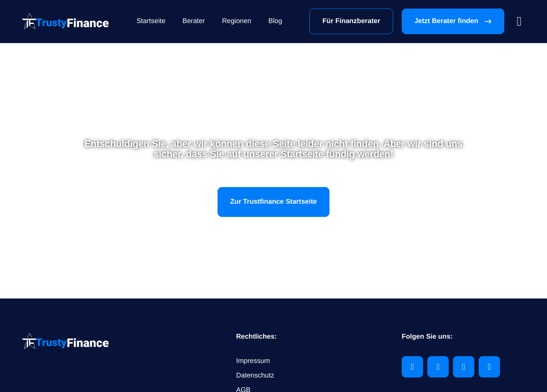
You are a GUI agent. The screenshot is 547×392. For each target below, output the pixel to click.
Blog (275, 21)
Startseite (151, 21)
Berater (194, 21)
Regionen (237, 21)
